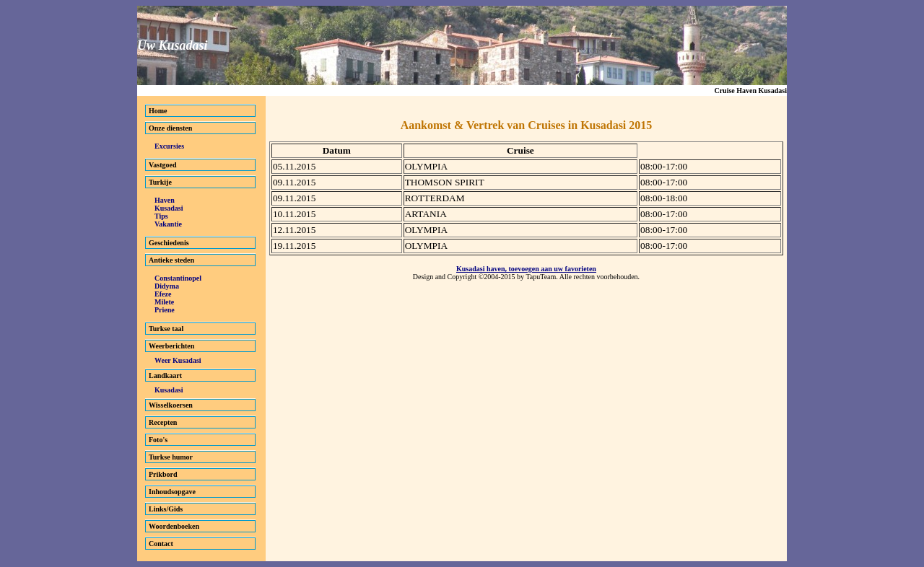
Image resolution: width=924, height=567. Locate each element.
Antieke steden (171, 260)
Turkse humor (171, 457)
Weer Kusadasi (178, 360)
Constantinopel (178, 278)
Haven (165, 200)
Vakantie (168, 224)
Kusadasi (169, 208)
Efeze (163, 294)
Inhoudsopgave (172, 492)
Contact (161, 544)
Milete (164, 302)
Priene (165, 310)
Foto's (158, 440)
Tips (161, 216)
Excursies (169, 146)
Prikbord (163, 474)
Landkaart (165, 375)
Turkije (160, 182)
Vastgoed (163, 165)
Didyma (167, 286)
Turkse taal (166, 329)
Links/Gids (166, 509)
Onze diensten (170, 128)
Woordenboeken (174, 526)
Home (158, 111)
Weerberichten (171, 346)
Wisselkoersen (171, 405)
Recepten (163, 422)
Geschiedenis (169, 243)
